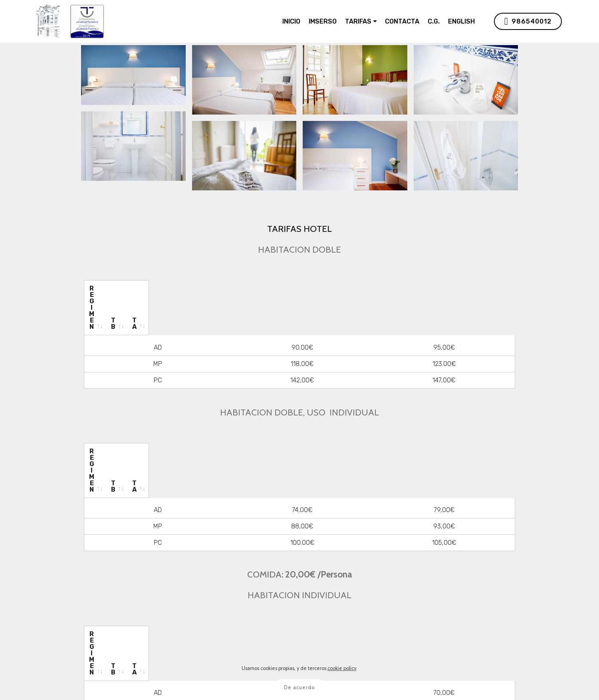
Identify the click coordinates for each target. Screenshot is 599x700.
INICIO (291, 21)
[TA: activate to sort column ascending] (451, 289)
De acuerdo (299, 687)
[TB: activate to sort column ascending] (324, 289)
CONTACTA (402, 21)
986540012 (528, 22)
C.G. (434, 21)
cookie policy (342, 668)
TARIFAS (358, 21)
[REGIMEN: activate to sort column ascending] (173, 289)
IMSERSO (323, 21)
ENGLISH (461, 21)
